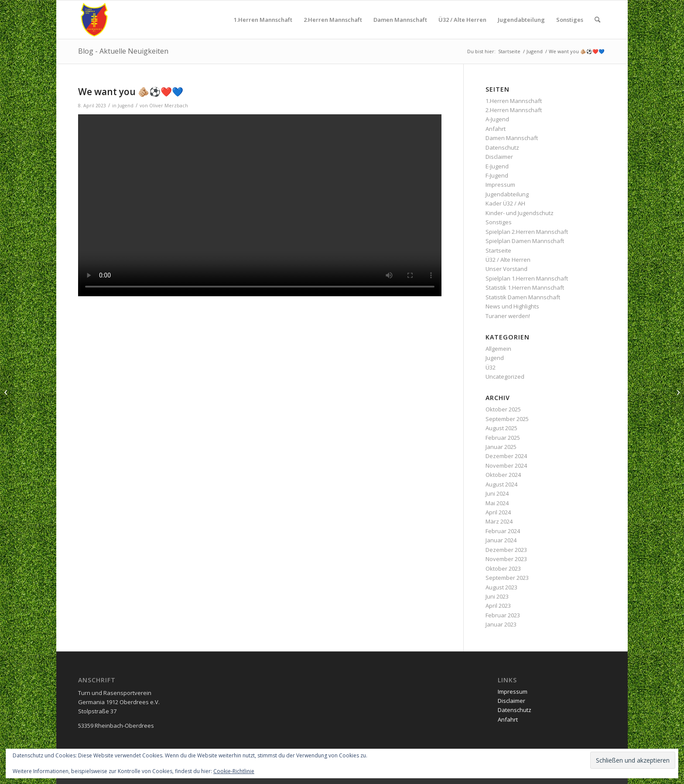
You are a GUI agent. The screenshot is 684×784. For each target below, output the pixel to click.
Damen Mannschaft (512, 138)
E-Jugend (497, 166)
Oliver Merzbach (169, 106)
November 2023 (506, 559)
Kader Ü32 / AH (505, 203)
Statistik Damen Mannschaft (523, 297)
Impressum (500, 185)
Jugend (126, 106)
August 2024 (501, 484)
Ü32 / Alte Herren (508, 260)
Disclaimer (499, 157)
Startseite (498, 250)
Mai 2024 (497, 503)
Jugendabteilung (507, 194)
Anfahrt (496, 129)
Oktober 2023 (503, 568)
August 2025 (501, 428)
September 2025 (507, 419)
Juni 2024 (497, 493)
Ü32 (491, 367)
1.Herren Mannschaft (514, 101)
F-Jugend (497, 175)
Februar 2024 (503, 531)
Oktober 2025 (503, 409)
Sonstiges (499, 222)
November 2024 (506, 466)
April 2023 (498, 606)
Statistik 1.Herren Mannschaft (525, 288)
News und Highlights (512, 306)
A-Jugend (497, 119)
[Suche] (597, 20)
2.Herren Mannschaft (514, 110)
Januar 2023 (501, 624)
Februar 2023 (503, 615)
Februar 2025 (503, 438)
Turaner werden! (508, 316)
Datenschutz (502, 147)
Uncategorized (505, 377)
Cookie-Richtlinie (234, 771)
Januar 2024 (501, 540)
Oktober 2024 (503, 475)
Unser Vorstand (506, 269)
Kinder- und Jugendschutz (520, 213)
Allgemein (498, 349)
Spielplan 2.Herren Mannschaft (527, 232)
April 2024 (498, 512)
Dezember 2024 (506, 456)
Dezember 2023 (506, 550)
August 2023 (501, 587)
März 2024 (499, 521)
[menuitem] (263, 20)
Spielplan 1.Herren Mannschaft (527, 278)
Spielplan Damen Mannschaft (525, 241)
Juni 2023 (497, 596)
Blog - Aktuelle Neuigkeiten (123, 51)
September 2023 (507, 578)
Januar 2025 (501, 447)
